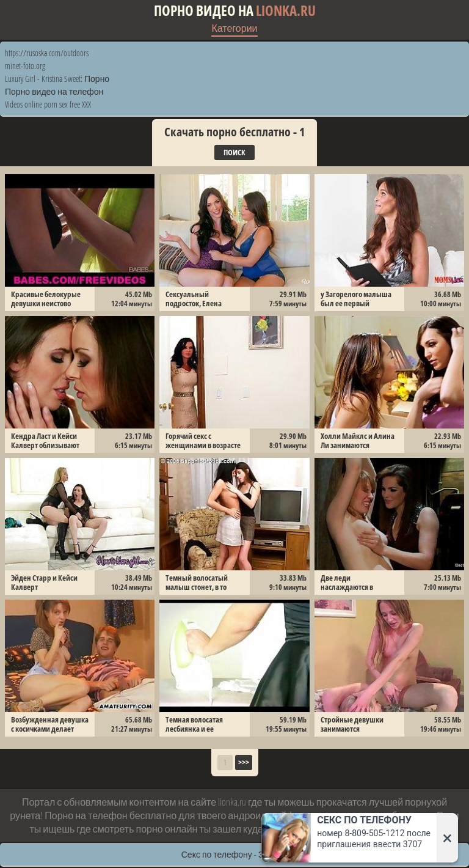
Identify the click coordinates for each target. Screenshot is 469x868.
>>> (244, 762)
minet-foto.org (25, 66)
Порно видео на (235, 11)
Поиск (234, 152)
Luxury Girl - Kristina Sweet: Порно (57, 79)
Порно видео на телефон (54, 91)
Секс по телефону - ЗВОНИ (235, 854)
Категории (234, 28)
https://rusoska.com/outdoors (47, 53)
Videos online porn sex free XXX (48, 104)
